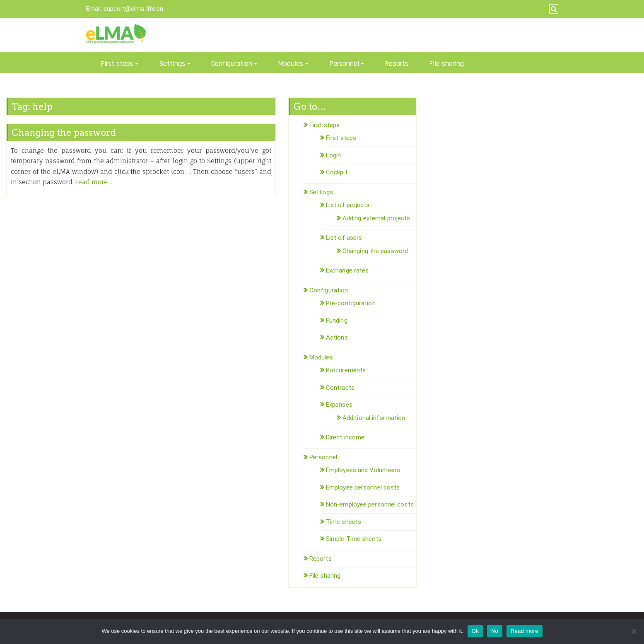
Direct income (345, 437)
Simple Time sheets (354, 539)
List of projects (348, 205)
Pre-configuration (351, 303)
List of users (344, 238)
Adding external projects (376, 218)
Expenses (339, 405)
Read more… (93, 182)
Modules (291, 64)
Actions (337, 338)
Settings (172, 64)
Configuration (232, 64)
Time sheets (344, 522)
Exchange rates (347, 270)
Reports (397, 64)
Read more (525, 631)
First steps (117, 64)
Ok (475, 631)
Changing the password (64, 133)
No (495, 631)
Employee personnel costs (363, 487)
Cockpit (337, 172)
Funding (337, 321)
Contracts (340, 388)
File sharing (446, 64)
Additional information (374, 418)
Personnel (344, 64)
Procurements (346, 370)
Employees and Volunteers (363, 470)
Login (334, 155)
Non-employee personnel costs (370, 504)
